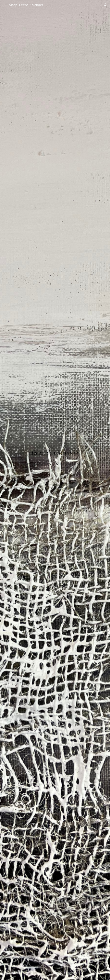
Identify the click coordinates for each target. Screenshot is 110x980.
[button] (4, 5)
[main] (55, 455)
